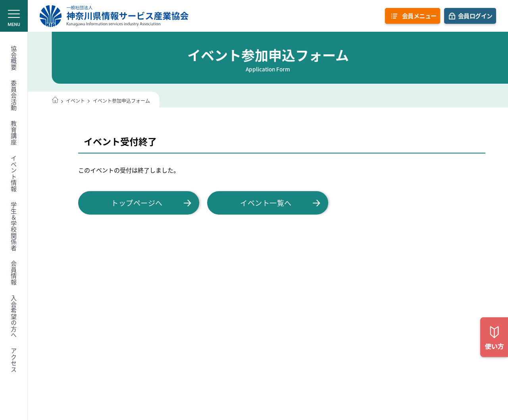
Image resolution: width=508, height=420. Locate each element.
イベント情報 (14, 174)
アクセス (14, 360)
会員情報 (14, 273)
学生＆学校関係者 (14, 226)
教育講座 (14, 133)
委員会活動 (14, 96)
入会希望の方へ (14, 317)
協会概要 (14, 58)
